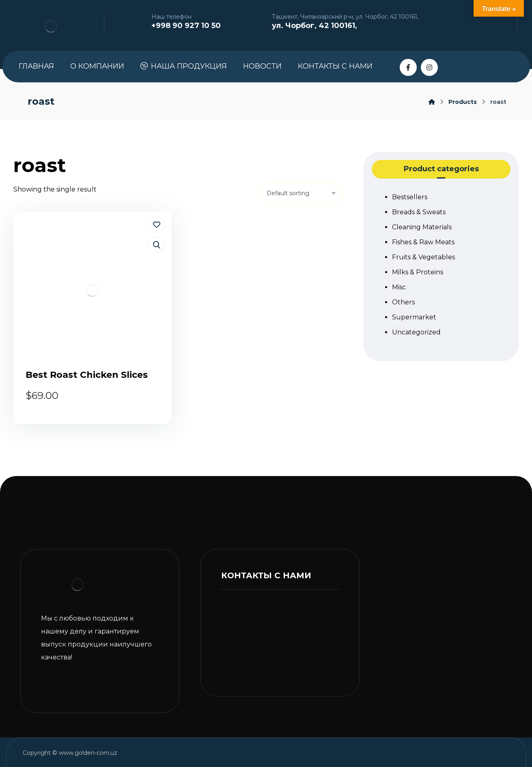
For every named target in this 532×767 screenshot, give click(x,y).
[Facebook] (408, 67)
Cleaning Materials (422, 227)
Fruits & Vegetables (423, 257)
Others (403, 302)
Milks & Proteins (418, 272)
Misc (399, 287)
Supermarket (414, 317)
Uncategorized (416, 332)
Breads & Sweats (419, 212)
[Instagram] (429, 67)
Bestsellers (410, 197)
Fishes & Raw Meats (423, 242)
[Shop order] (302, 193)
